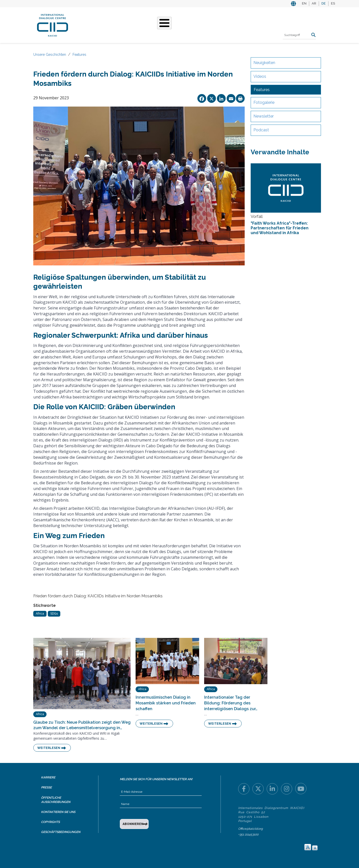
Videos (260, 76)
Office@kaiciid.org (250, 829)
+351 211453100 (248, 834)
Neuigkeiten (264, 63)
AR (314, 3)
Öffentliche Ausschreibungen (56, 800)
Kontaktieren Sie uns (58, 812)
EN (304, 3)
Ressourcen (244, 25)
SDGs (54, 614)
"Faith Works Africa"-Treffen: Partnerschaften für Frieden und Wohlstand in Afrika (280, 228)
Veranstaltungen (207, 25)
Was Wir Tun (121, 25)
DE (324, 3)
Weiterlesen (49, 748)
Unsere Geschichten (161, 25)
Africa (40, 614)
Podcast (261, 130)
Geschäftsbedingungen (61, 832)
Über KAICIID (91, 25)
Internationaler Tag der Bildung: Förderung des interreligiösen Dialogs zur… (231, 703)
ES (333, 3)
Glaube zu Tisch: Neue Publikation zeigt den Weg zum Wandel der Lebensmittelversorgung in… (82, 725)
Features (79, 55)
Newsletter (264, 116)
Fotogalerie (264, 102)
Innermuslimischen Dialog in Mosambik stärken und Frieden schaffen (166, 703)
